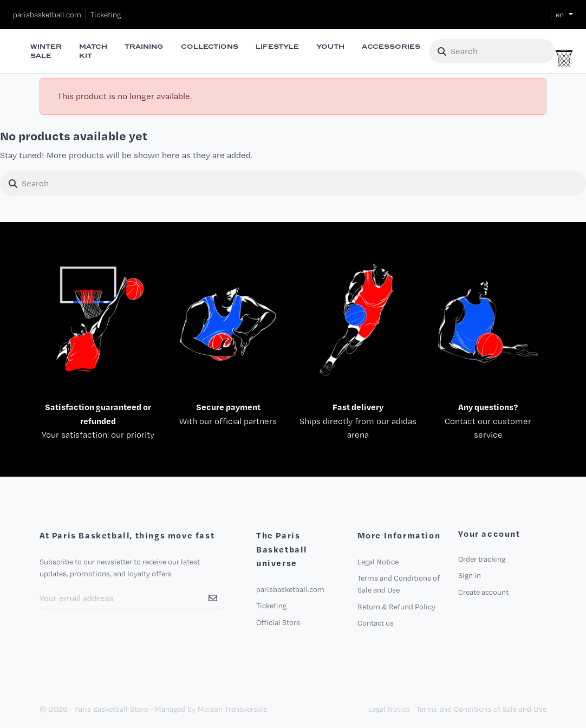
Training (144, 47)
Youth (330, 47)
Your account (489, 534)
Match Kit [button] (93, 51)
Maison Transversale (232, 709)
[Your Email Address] (121, 599)
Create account (483, 592)
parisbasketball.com (47, 15)
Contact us (376, 623)
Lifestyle (277, 47)
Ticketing (106, 15)
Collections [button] (210, 47)
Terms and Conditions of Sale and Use (481, 709)
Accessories (391, 47)
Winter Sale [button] (46, 51)
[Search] (492, 51)
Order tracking (482, 559)
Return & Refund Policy (396, 607)
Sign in (470, 575)
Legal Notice (378, 562)
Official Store (278, 622)
